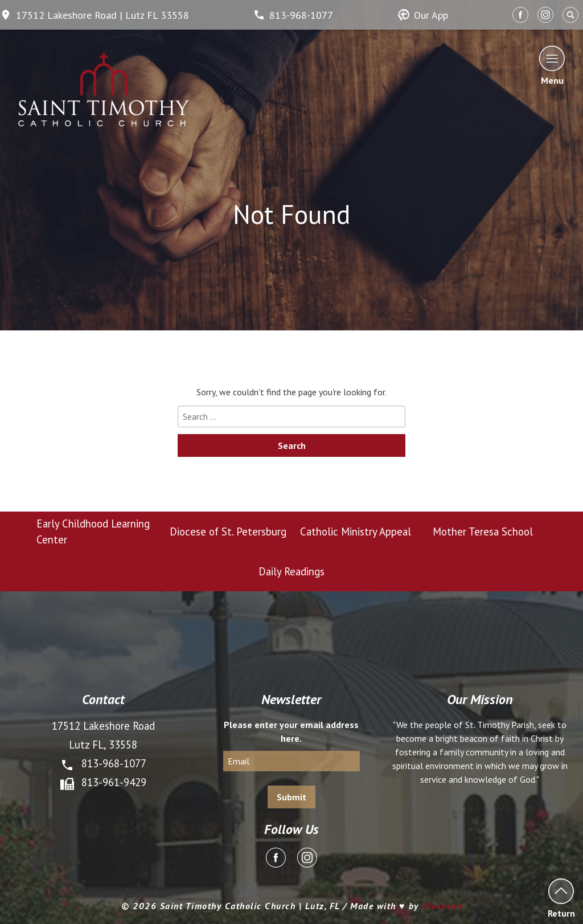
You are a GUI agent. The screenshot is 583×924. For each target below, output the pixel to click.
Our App (423, 15)
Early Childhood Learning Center (93, 531)
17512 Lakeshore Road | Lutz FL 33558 (95, 15)
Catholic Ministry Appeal (356, 531)
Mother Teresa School (483, 531)
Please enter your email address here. (291, 731)
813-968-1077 (293, 15)
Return (561, 898)
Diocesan (442, 906)
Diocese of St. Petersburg (228, 531)
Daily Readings (291, 571)
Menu (552, 65)
